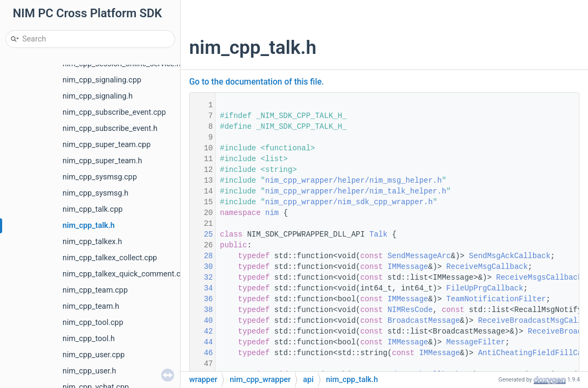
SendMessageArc (419, 256)
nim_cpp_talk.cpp (93, 209)
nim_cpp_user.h (89, 371)
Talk (378, 234)
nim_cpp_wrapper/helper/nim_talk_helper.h (356, 191)
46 (202, 353)
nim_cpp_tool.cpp (93, 323)
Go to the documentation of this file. (257, 82)
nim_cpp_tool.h (89, 339)
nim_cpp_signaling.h (98, 96)
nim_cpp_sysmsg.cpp (100, 177)
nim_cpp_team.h (91, 306)
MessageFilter (476, 342)
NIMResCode (410, 310)
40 (202, 321)
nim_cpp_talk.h (89, 226)
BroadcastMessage (424, 321)
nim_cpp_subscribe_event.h (110, 129)
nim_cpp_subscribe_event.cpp (114, 112)
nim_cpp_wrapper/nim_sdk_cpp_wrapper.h (349, 202)
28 (202, 256)
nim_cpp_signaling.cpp (102, 80)
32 (202, 278)
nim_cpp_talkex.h (92, 242)
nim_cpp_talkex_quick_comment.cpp (126, 274)
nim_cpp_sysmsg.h (95, 193)
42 (202, 331)
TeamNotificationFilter (496, 299)
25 (202, 234)
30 (202, 267)
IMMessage (408, 267)
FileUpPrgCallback (485, 288)
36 (202, 299)
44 (202, 342)
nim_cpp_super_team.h (102, 161)
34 (202, 288)
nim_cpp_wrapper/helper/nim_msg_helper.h (354, 181)
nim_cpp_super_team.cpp (106, 145)
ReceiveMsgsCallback (539, 278)
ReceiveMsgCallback (487, 267)
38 (202, 310)
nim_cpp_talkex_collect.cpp (110, 258)
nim (272, 213)
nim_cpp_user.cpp (94, 355)
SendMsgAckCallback (510, 256)
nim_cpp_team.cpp (95, 290)
